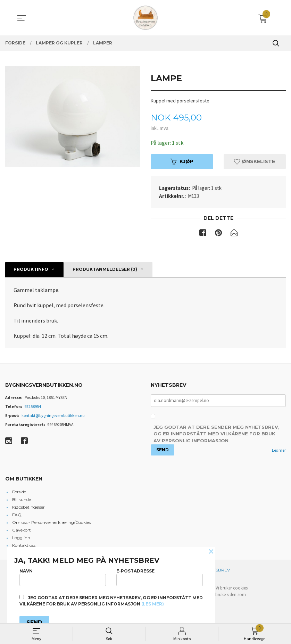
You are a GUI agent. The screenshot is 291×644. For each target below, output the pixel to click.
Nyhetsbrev (216, 570)
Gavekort (22, 530)
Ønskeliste (255, 162)
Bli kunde (22, 500)
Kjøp (182, 162)
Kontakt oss (24, 546)
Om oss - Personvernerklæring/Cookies (51, 523)
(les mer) (153, 604)
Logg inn (21, 538)
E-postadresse (160, 577)
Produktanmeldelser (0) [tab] (105, 270)
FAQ (17, 515)
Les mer (279, 450)
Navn (63, 577)
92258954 (33, 406)
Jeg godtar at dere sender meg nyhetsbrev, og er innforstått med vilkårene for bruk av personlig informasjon (217, 434)
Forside (19, 492)
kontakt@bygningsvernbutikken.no (53, 415)
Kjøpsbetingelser (28, 507)
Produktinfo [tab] (31, 270)
